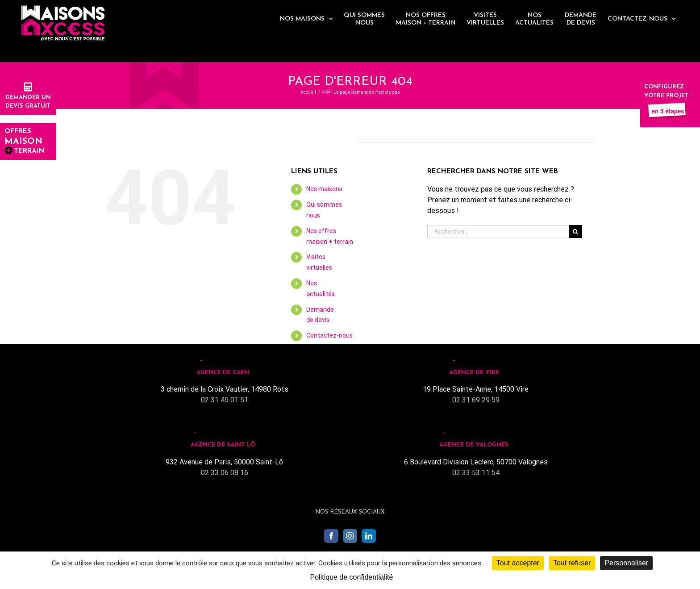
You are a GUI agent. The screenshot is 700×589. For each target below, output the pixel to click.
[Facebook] (331, 536)
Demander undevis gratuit (28, 97)
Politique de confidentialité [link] (352, 577)
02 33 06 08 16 (225, 473)
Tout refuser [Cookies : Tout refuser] (572, 563)
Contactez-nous (329, 335)
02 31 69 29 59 (476, 400)
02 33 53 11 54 (476, 473)
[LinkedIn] (369, 536)
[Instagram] (350, 536)
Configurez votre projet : (668, 96)
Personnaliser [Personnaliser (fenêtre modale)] (626, 563)
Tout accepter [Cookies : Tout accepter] (518, 563)
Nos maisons (324, 189)
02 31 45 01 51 (225, 400)
